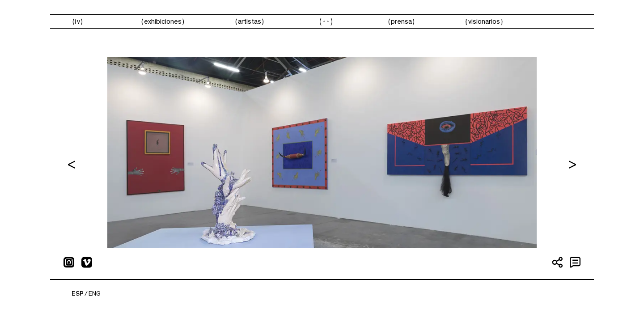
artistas (250, 21)
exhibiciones (163, 21)
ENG (95, 294)
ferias (326, 22)
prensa (401, 21)
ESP (78, 294)
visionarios (484, 21)
